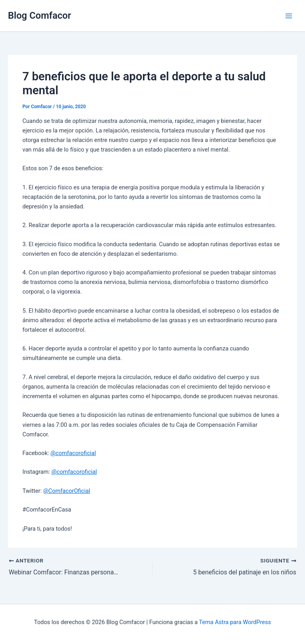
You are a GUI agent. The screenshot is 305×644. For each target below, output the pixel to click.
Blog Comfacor (40, 16)
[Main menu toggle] (289, 16)
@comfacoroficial (73, 453)
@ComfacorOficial (67, 491)
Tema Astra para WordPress (235, 622)
